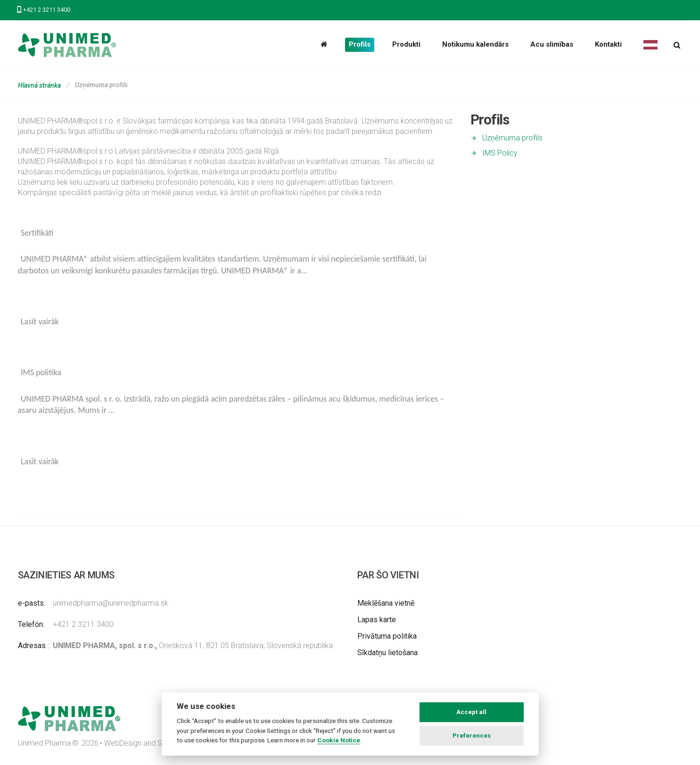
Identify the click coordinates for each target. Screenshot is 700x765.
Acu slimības (552, 44)
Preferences (472, 736)
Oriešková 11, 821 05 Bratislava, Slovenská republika (193, 646)
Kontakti (608, 44)
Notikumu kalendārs (475, 44)
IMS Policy (500, 153)
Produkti (406, 44)
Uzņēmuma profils (512, 138)
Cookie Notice (339, 740)
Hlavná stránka (39, 85)
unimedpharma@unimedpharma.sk (111, 603)
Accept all (471, 712)
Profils (360, 44)
